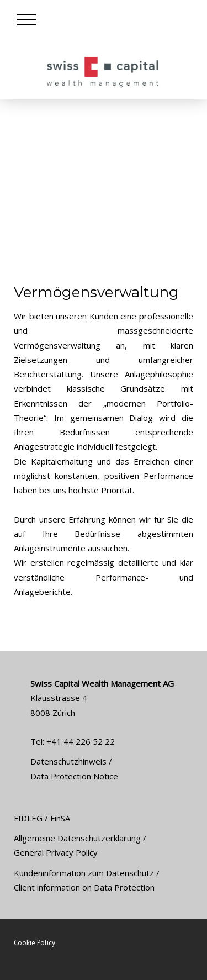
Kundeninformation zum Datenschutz (84, 873)
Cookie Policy (34, 943)
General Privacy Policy (56, 852)
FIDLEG (28, 818)
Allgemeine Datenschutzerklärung (77, 838)
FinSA (60, 818)
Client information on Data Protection (84, 887)
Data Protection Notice (74, 776)
